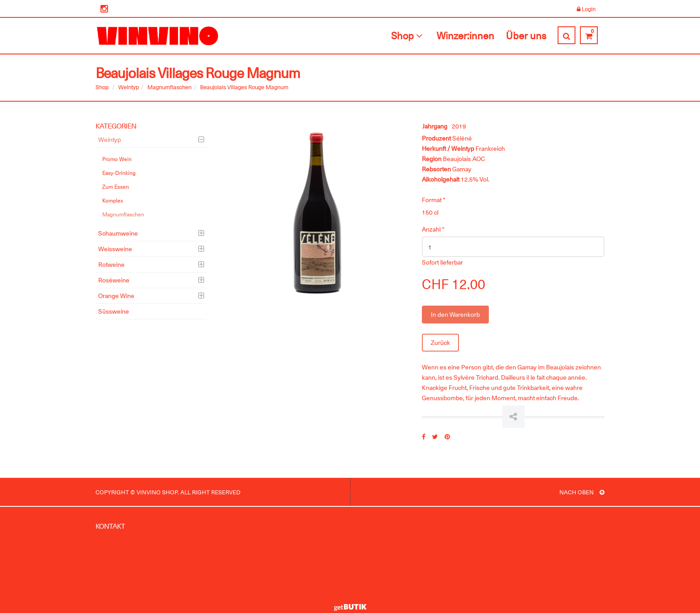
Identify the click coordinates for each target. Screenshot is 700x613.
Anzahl (433, 229)
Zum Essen (116, 186)
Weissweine (115, 249)
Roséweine (114, 280)
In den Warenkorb (455, 314)
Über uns (526, 35)
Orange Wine (116, 296)
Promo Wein (117, 159)
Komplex (113, 200)
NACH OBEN (582, 492)
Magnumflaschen (169, 87)
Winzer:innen (465, 35)
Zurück (440, 342)
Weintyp (129, 87)
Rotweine (111, 264)
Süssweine (114, 311)
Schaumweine (118, 233)
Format (434, 200)
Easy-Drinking (119, 173)
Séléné (462, 138)
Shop (408, 35)
